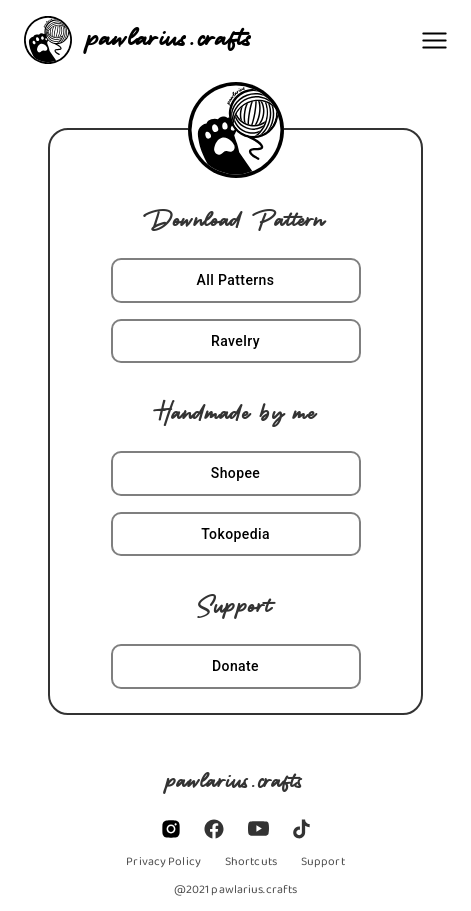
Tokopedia (236, 534)
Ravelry (236, 341)
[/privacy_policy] (163, 861)
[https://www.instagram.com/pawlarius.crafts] (171, 829)
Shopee (236, 473)
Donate (236, 666)
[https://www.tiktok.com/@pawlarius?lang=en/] (301, 829)
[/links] (251, 861)
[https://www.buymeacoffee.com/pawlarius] (323, 861)
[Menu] (434, 40)
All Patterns (236, 280)
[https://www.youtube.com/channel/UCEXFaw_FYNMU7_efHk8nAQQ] (258, 828)
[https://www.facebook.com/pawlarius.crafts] (214, 829)
